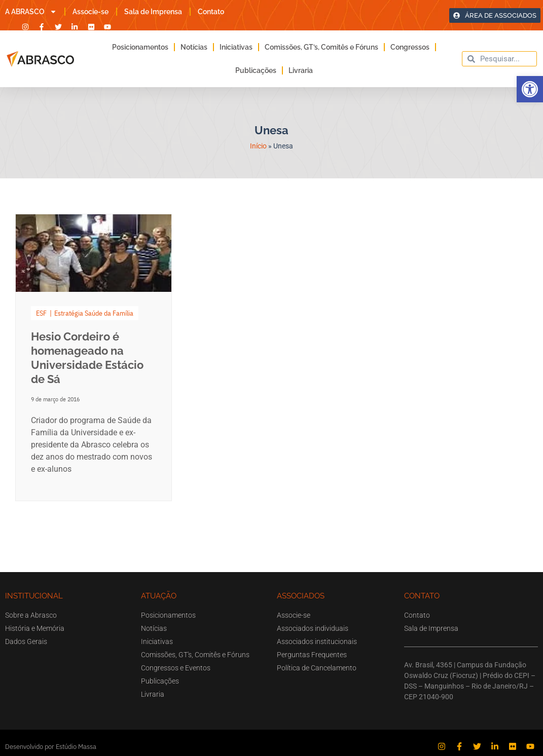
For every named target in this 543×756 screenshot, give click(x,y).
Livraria (301, 70)
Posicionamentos (140, 47)
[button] (530, 89)
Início (258, 146)
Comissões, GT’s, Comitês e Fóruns (321, 47)
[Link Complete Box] (94, 357)
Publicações (256, 70)
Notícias (194, 47)
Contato (211, 12)
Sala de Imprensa (153, 12)
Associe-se (90, 12)
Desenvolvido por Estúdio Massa (51, 747)
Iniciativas (236, 47)
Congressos (410, 47)
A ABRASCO (31, 12)
